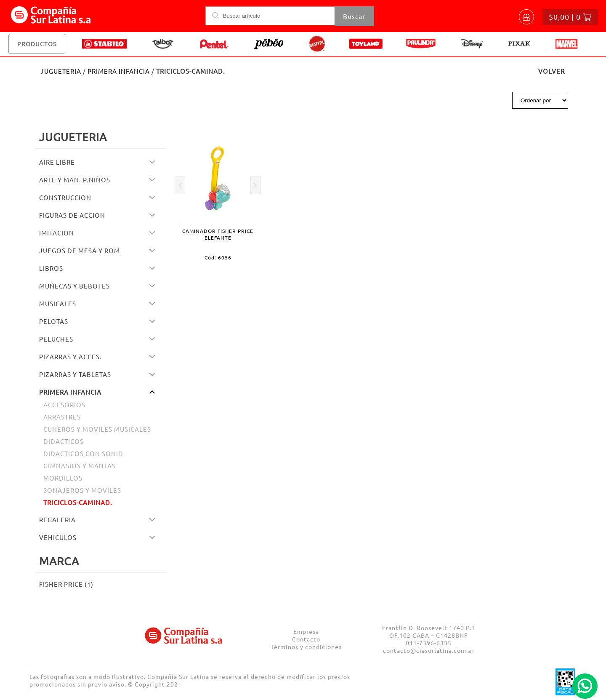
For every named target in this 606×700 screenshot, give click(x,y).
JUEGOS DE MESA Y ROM (80, 250)
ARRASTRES (62, 417)
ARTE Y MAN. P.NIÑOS (75, 180)
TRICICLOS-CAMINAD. (78, 502)
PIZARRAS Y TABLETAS (75, 374)
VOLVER (552, 71)
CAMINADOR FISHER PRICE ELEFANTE (218, 234)
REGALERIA (57, 520)
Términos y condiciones (306, 647)
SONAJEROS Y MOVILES (82, 490)
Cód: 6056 (218, 257)
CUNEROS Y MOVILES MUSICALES (97, 429)
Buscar (354, 16)
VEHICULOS (58, 537)
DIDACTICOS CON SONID (83, 453)
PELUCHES (56, 339)
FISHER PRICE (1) (66, 584)
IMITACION (57, 233)
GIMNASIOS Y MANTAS (80, 466)
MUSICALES (58, 303)
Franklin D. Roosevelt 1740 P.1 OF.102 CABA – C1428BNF (429, 631)
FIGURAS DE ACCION (72, 215)
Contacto (306, 639)
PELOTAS (54, 321)
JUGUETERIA (61, 71)
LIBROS (51, 268)
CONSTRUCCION (65, 197)
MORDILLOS (63, 478)
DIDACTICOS (64, 441)
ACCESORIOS (64, 405)
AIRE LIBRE (57, 162)
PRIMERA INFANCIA (119, 71)
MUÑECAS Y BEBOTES (74, 286)
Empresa (306, 631)
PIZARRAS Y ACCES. (70, 357)
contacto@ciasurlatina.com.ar (428, 650)
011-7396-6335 (429, 643)
